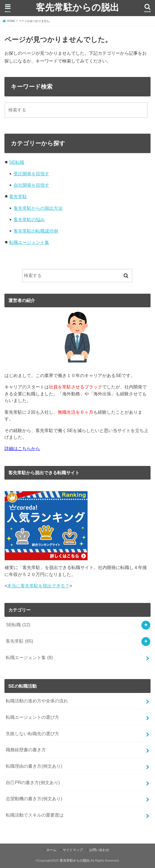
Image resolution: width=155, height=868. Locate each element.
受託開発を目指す (31, 174)
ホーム (51, 850)
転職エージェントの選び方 (32, 717)
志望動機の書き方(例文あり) (34, 799)
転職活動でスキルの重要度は (35, 815)
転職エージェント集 (29, 242)
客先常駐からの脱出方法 (38, 208)
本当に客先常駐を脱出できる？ (38, 586)
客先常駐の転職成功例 (36, 231)
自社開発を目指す (31, 185)
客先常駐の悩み (29, 220)
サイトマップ (73, 850)
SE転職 (17, 162)
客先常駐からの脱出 (77, 7)
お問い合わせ (99, 850)
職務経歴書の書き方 (26, 750)
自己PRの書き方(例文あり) (33, 782)
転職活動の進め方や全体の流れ (37, 701)
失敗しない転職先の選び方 (32, 734)
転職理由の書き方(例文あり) (34, 766)
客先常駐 (18, 196)
